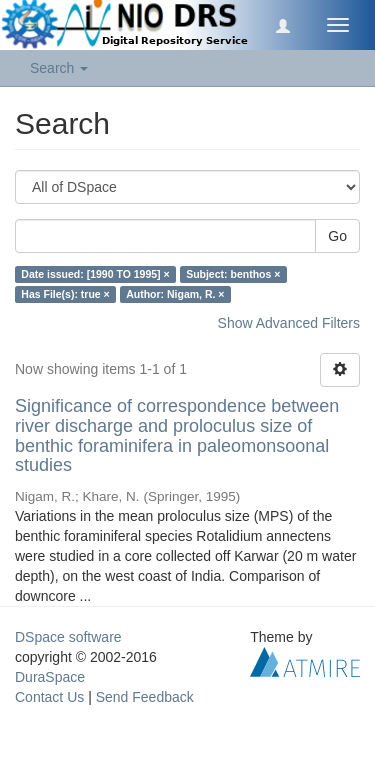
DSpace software (68, 637)
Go (337, 236)
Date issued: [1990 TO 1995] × (95, 274)
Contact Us (49, 697)
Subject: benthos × (233, 274)
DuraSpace (50, 677)
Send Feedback (145, 697)
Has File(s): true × (65, 294)
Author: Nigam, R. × (175, 294)
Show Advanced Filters (289, 323)
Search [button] (59, 68)
